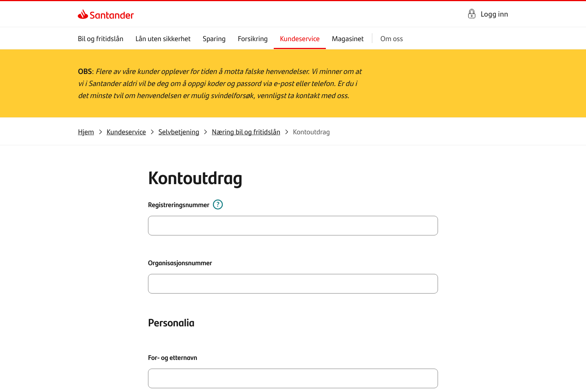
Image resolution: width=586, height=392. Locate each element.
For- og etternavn (176, 358)
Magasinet (348, 38)
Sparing (214, 38)
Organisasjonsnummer (184, 266)
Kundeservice (300, 38)
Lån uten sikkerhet (163, 38)
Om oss (392, 38)
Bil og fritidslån (101, 38)
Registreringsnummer (182, 210)
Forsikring (253, 38)
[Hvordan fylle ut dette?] (220, 210)
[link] (84, 14)
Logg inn (494, 14)
